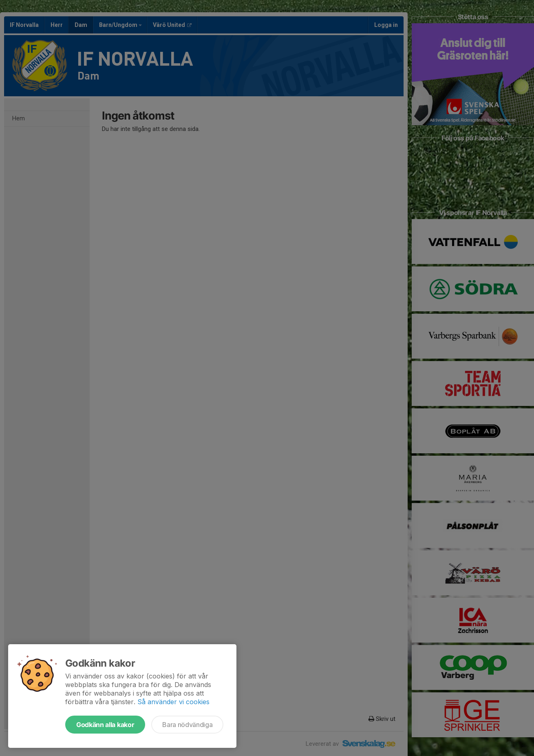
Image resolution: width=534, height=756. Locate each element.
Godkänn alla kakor (105, 725)
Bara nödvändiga (187, 725)
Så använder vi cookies (173, 702)
